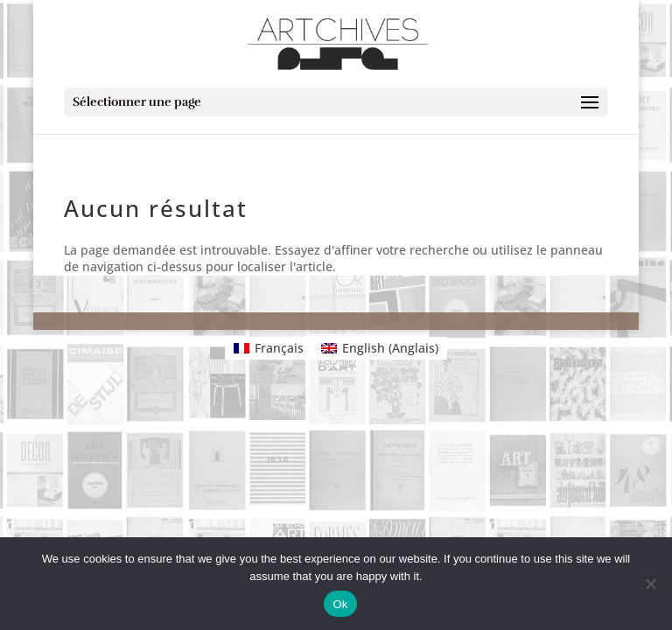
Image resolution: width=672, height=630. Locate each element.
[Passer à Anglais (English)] (380, 348)
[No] (650, 584)
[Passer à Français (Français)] (269, 348)
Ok (340, 604)
